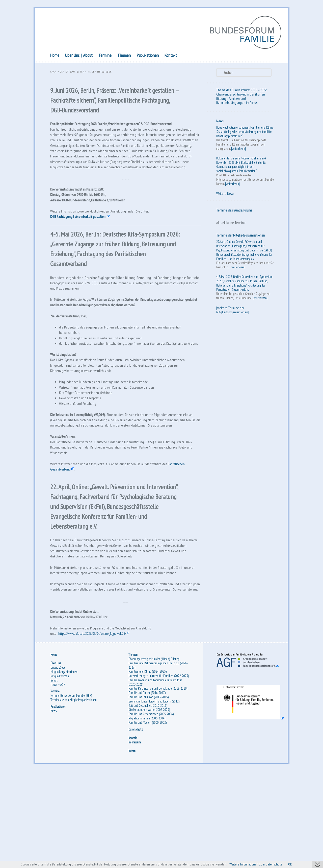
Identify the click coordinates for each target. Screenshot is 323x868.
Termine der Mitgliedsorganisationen (241, 236)
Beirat (54, 775)
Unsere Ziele (58, 763)
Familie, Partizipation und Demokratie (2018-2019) (158, 784)
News (220, 122)
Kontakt (171, 56)
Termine (105, 56)
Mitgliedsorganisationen (64, 767)
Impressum (135, 837)
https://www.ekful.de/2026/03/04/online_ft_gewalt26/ (98, 726)
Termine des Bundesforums (234, 211)
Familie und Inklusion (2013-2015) (149, 792)
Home (55, 56)
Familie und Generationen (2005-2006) (151, 809)
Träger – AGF (58, 780)
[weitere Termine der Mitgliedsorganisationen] (233, 311)
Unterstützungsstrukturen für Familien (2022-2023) (159, 771)
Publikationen (148, 56)
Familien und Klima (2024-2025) (147, 767)
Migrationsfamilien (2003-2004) (147, 814)
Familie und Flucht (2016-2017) (147, 788)
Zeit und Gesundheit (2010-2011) (148, 801)
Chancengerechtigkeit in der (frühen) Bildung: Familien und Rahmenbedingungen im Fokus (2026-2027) (158, 758)
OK (301, 864)
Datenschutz (136, 824)
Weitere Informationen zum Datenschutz (263, 864)
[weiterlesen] (238, 150)
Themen (124, 56)
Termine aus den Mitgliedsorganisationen (74, 795)
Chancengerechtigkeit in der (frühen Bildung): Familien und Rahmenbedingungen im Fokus (241, 100)
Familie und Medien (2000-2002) (147, 818)
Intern (132, 846)
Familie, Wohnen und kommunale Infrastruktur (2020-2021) (155, 777)
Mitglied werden (60, 771)
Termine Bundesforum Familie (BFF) (71, 791)
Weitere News (225, 195)
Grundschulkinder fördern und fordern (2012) (154, 796)
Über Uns (72, 56)
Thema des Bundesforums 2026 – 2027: (241, 91)
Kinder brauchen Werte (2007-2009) (149, 805)
